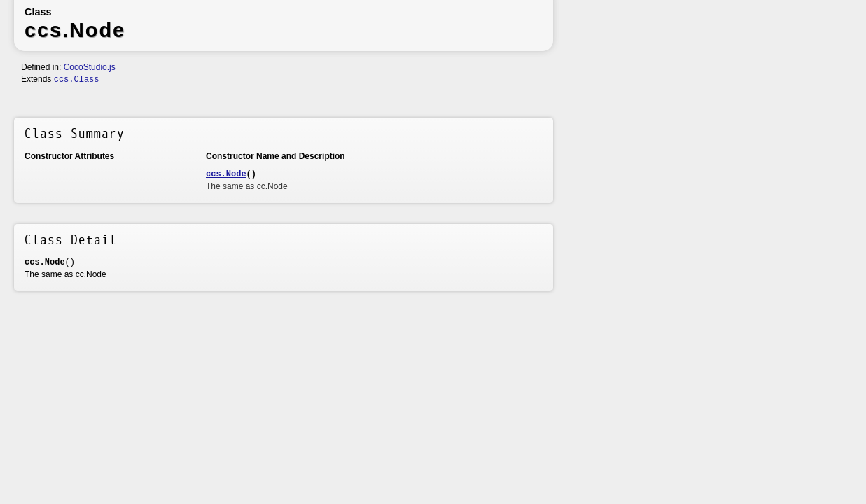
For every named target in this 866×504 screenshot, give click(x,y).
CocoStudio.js (90, 67)
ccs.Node (226, 174)
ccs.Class (77, 80)
